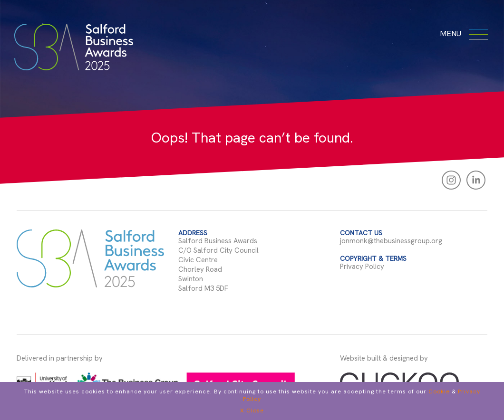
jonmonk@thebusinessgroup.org (391, 241)
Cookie (439, 391)
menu (462, 33)
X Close (252, 410)
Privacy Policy (362, 267)
